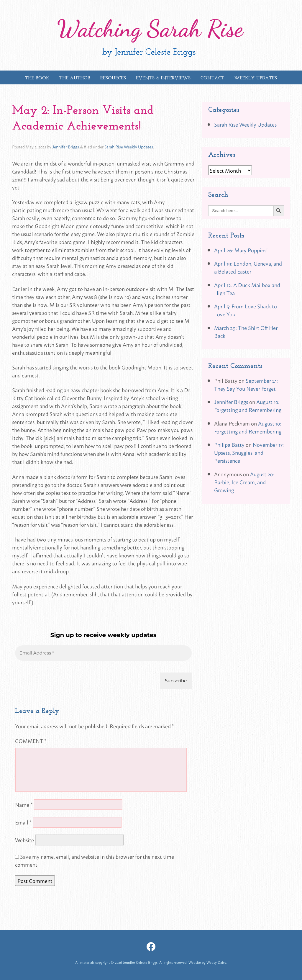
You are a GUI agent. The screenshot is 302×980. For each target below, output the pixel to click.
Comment (31, 741)
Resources (113, 78)
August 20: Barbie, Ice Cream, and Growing (244, 482)
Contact (212, 78)
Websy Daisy (216, 962)
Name (24, 804)
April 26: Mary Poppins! (241, 250)
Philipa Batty (229, 444)
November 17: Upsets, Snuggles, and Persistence (249, 452)
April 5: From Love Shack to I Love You (247, 310)
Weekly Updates (256, 78)
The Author (75, 78)
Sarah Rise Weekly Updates (129, 147)
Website (24, 840)
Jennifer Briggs (66, 147)
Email (23, 822)
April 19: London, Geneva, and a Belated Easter (248, 267)
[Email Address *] (103, 653)
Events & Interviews (163, 78)
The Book (37, 78)
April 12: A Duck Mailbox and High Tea (247, 289)
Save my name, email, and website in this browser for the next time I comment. (96, 860)
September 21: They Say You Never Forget (246, 384)
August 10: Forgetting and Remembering (248, 406)
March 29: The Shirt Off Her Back (246, 332)
